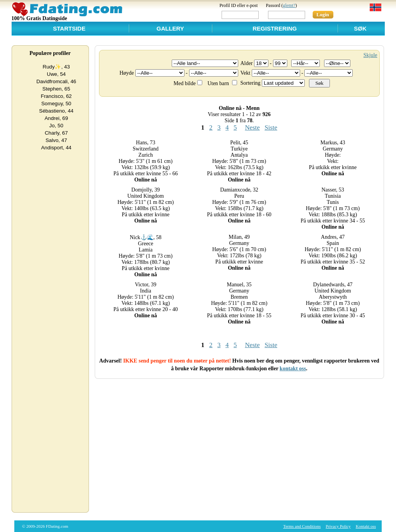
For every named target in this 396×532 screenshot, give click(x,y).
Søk (360, 28)
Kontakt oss (366, 526)
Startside (69, 28)
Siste (271, 127)
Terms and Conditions (302, 526)
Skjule (370, 55)
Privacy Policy (338, 526)
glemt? (289, 5)
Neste (252, 127)
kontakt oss (293, 369)
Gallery (170, 28)
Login (323, 15)
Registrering (275, 28)
